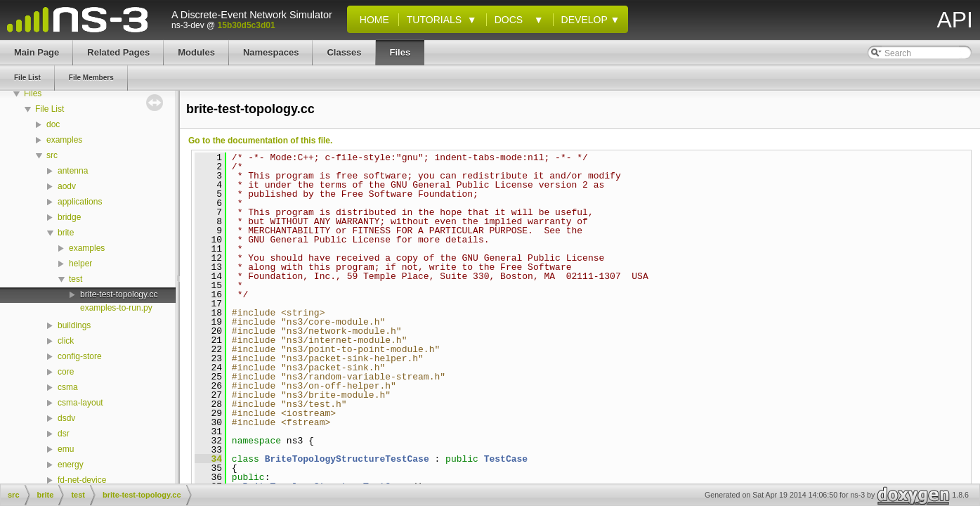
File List (50, 109)
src (52, 155)
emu (66, 449)
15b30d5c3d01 (247, 25)
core (66, 372)
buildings (74, 325)
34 (208, 459)
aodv (67, 186)
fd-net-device (82, 480)
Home (372, 20)
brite (66, 233)
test (76, 279)
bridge (69, 217)
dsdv (66, 418)
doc (53, 124)
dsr (64, 434)
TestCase (506, 459)
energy (71, 465)
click (66, 341)
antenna (73, 171)
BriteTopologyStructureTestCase (347, 459)
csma (68, 387)
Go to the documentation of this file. (260, 141)
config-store (80, 356)
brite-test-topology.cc (119, 294)
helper (80, 264)
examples (64, 140)
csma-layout (80, 403)
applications (80, 202)
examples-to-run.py (116, 308)
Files (33, 93)
